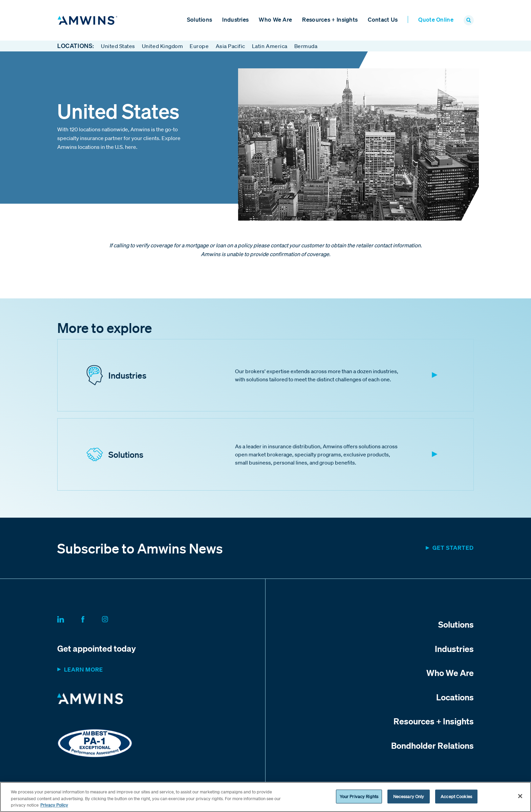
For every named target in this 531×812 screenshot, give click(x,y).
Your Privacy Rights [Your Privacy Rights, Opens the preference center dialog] (359, 796)
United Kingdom (162, 46)
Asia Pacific (230, 46)
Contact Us (383, 19)
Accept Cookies (456, 796)
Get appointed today (97, 649)
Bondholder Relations (432, 745)
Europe (199, 46)
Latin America (270, 46)
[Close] (520, 796)
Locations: (76, 46)
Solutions (200, 19)
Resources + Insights (330, 19)
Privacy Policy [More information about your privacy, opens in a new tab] (54, 805)
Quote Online (436, 19)
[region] (265, 797)
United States (118, 46)
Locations (455, 697)
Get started (453, 548)
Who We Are (275, 19)
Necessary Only (409, 796)
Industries (235, 19)
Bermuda (306, 46)
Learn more (83, 670)
